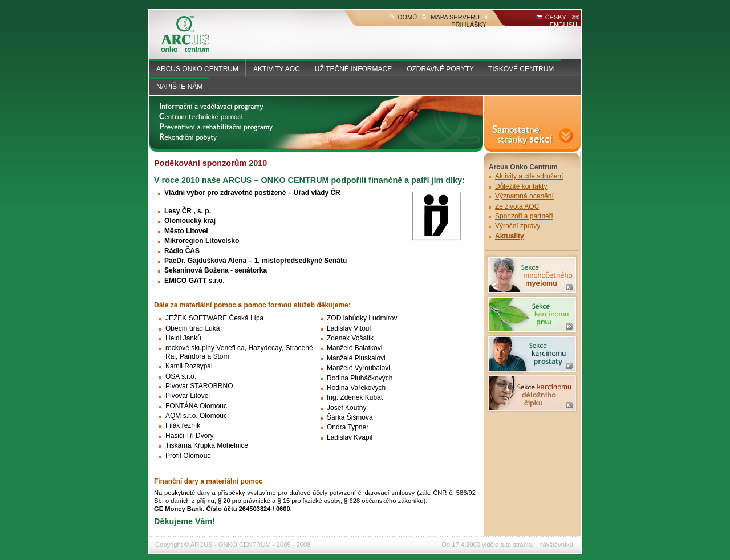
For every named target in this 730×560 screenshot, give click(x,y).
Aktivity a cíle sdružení (529, 176)
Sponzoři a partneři (524, 216)
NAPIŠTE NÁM (179, 87)
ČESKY (551, 17)
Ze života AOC (517, 206)
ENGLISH (564, 21)
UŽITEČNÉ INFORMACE (353, 69)
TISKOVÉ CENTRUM (521, 69)
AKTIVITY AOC (277, 69)
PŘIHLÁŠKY (470, 21)
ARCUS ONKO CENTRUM (197, 69)
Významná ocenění (524, 196)
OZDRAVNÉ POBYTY (440, 69)
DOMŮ (403, 17)
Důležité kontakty (521, 186)
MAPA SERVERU (450, 17)
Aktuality (510, 236)
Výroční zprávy (518, 226)
